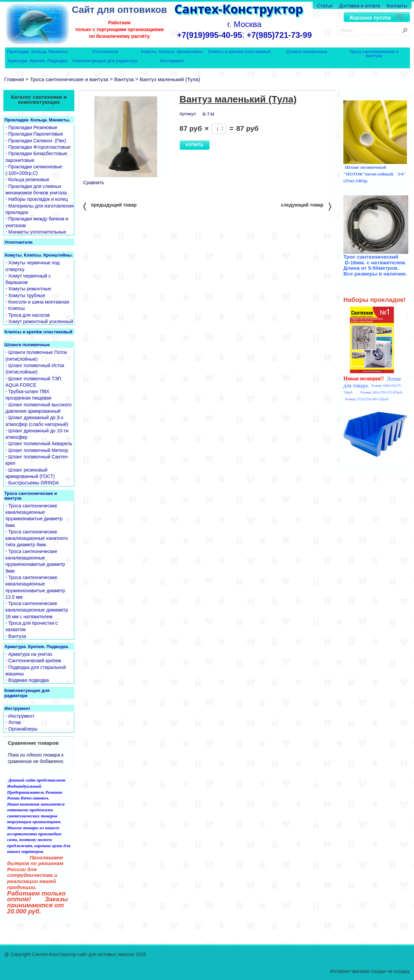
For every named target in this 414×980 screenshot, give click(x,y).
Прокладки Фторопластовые (40, 147)
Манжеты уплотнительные (37, 232)
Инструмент (172, 61)
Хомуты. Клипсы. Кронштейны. (172, 52)
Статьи (325, 6)
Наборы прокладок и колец (38, 199)
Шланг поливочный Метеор (38, 450)
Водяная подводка (29, 680)
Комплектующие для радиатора (105, 61)
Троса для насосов (29, 315)
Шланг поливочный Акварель (40, 444)
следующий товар (306, 206)
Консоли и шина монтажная (39, 302)
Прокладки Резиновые (33, 127)
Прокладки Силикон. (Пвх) (37, 141)
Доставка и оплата (359, 6)
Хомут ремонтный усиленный (41, 321)
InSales (402, 972)
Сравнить (94, 183)
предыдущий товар (110, 206)
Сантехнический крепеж (35, 661)
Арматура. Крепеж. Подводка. (38, 61)
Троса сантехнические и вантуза (374, 54)
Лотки (15, 722)
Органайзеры (23, 729)
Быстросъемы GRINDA (34, 483)
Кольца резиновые (29, 180)
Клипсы (17, 309)
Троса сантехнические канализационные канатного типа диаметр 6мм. (37, 538)
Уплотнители (105, 52)
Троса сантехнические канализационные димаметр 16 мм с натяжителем (37, 610)
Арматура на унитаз (30, 654)
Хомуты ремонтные (30, 289)
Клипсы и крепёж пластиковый (239, 52)
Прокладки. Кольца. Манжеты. (38, 52)
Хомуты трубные (27, 295)
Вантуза (124, 79)
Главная (14, 79)
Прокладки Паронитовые (36, 134)
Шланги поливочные (307, 52)
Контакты (397, 6)
